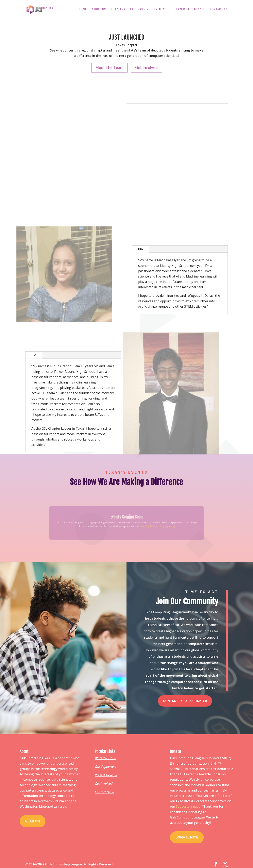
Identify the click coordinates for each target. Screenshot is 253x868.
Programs (138, 9)
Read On (33, 819)
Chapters (118, 9)
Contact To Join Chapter (185, 699)
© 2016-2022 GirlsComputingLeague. (54, 862)
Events (160, 9)
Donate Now (187, 835)
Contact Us (219, 9)
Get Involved (179, 9)
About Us (99, 9)
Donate (200, 9)
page (197, 804)
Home (83, 9)
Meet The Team (110, 68)
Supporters (185, 804)
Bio (141, 249)
